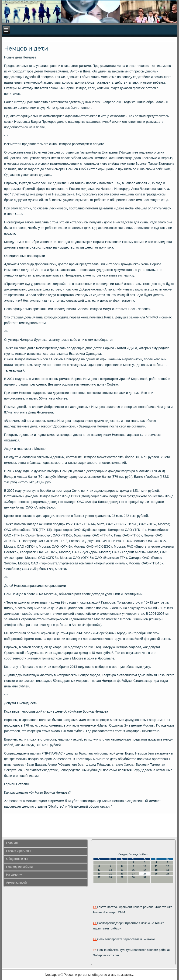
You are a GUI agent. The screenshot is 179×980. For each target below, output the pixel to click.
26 (168, 874)
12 (168, 866)
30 (133, 877)
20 (99, 874)
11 (156, 866)
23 (133, 874)
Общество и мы (17, 859)
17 (145, 870)
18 (156, 870)
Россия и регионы (19, 851)
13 (99, 870)
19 (168, 870)
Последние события (20, 867)
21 (110, 874)
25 (156, 874)
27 (99, 877)
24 (145, 874)
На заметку (14, 875)
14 (110, 870)
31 (145, 877)
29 (122, 877)
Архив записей (16, 883)
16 (133, 870)
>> (95, 907)
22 (122, 874)
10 (145, 866)
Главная (12, 843)
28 (110, 877)
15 (122, 870)
